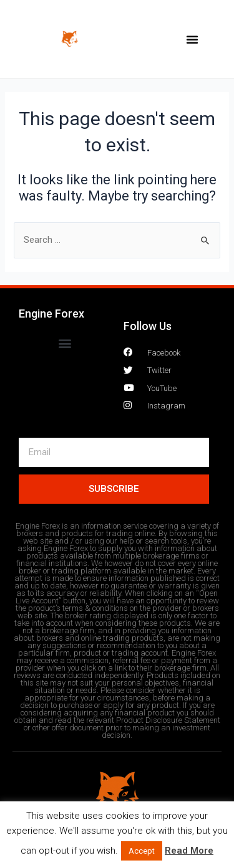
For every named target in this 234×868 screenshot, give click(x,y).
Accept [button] (142, 851)
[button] (192, 39)
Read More (189, 851)
